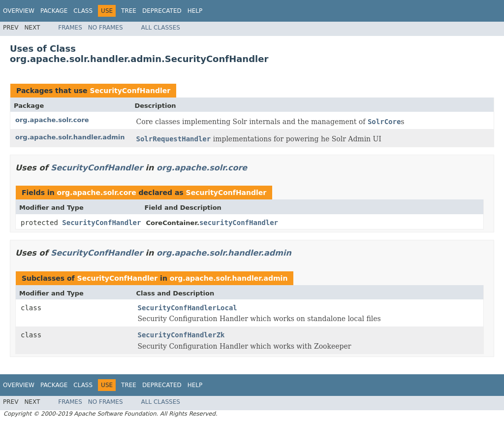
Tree (129, 11)
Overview (19, 11)
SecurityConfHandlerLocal (188, 308)
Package (54, 11)
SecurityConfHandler (130, 91)
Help (195, 11)
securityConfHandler (239, 223)
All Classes (161, 28)
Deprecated (162, 11)
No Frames (106, 28)
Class (83, 11)
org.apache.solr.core (52, 120)
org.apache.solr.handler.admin (70, 137)
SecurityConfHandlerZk (181, 335)
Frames (70, 28)
